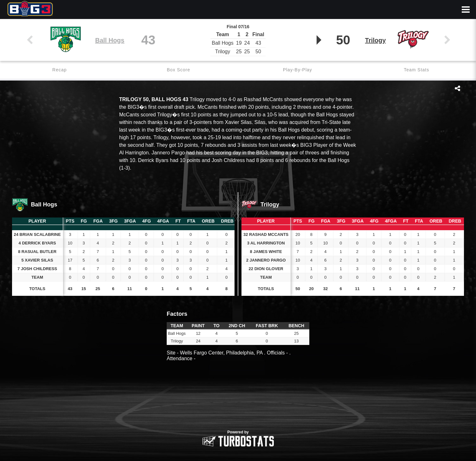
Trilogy (376, 40)
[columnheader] (70, 221)
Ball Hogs (110, 40)
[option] (238, 399)
